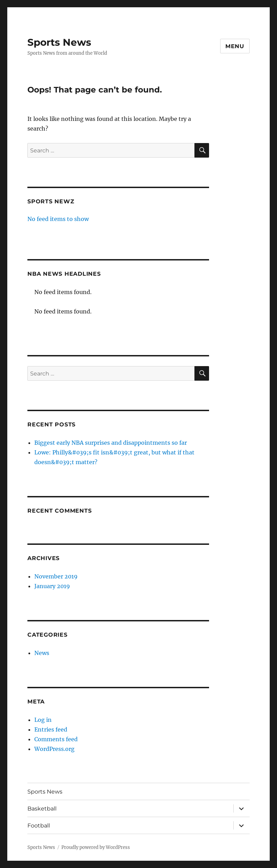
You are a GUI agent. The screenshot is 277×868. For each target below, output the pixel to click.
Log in (43, 720)
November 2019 (56, 576)
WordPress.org (54, 749)
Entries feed (51, 729)
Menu (235, 46)
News (42, 653)
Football (39, 826)
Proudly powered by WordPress (96, 847)
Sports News (59, 42)
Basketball (42, 809)
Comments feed (56, 739)
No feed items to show (58, 219)
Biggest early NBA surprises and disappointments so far (111, 443)
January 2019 (52, 586)
